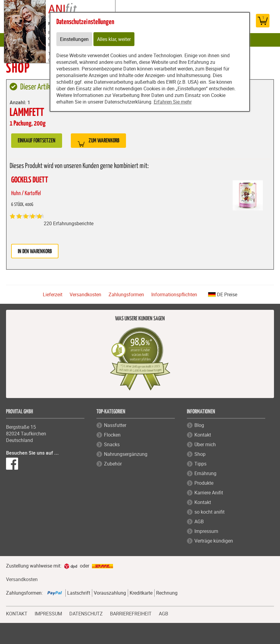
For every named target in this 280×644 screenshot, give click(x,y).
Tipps (200, 464)
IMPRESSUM (48, 613)
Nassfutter (115, 425)
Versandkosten (85, 294)
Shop (200, 454)
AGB (199, 521)
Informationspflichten (174, 294)
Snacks (112, 444)
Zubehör (113, 464)
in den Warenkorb (35, 252)
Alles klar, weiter (114, 39)
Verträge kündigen (214, 541)
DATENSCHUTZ (86, 613)
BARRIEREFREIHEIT (131, 613)
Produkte (204, 483)
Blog (199, 425)
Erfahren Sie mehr (173, 102)
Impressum (206, 531)
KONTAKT (17, 613)
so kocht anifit (209, 512)
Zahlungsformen (126, 294)
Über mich (205, 444)
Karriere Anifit (209, 493)
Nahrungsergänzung (126, 454)
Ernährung (205, 473)
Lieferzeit (53, 294)
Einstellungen (74, 39)
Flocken (112, 435)
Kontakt (203, 435)
